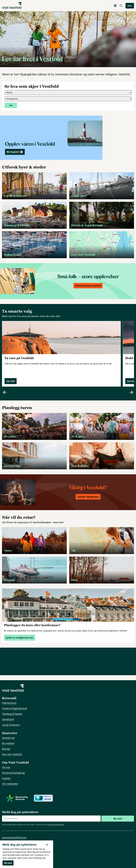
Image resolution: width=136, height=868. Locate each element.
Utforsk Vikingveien (88, 497)
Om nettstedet (10, 784)
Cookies (6, 778)
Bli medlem (8, 743)
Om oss (6, 767)
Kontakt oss (8, 738)
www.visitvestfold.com (14, 837)
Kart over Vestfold (12, 754)
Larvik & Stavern (11, 725)
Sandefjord (8, 719)
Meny (130, 6)
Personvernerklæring (13, 773)
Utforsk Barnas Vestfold (88, 286)
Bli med (118, 819)
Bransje (6, 749)
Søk (11, 105)
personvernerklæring (56, 825)
